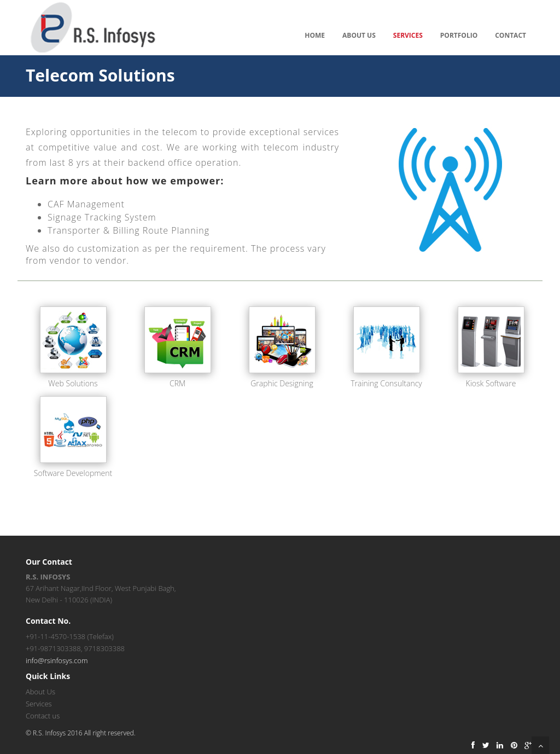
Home (315, 35)
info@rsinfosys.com (57, 660)
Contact (511, 35)
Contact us (43, 716)
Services (408, 35)
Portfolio (459, 35)
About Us (359, 35)
